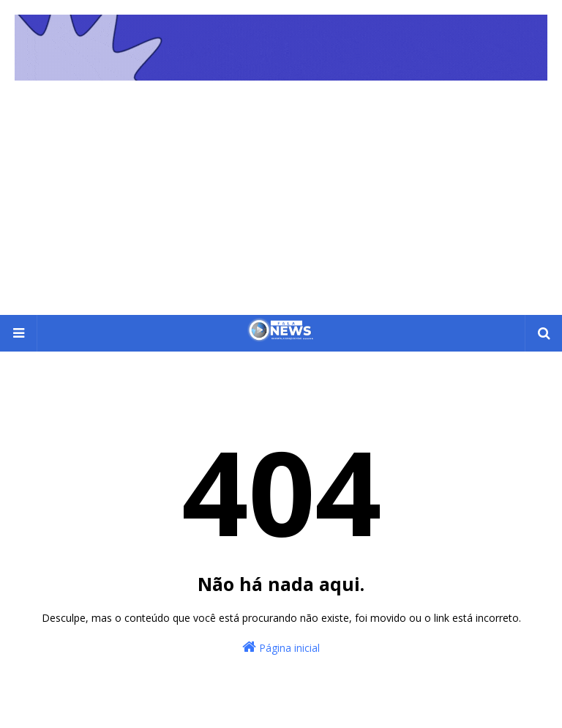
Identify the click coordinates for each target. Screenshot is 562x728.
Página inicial (281, 647)
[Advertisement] (281, 205)
